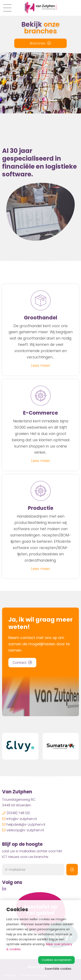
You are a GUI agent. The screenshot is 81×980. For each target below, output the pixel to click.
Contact (22, 663)
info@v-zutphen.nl (19, 819)
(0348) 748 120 (16, 813)
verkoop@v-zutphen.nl (23, 830)
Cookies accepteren (56, 960)
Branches (40, 43)
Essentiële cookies (58, 969)
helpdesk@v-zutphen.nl (24, 824)
